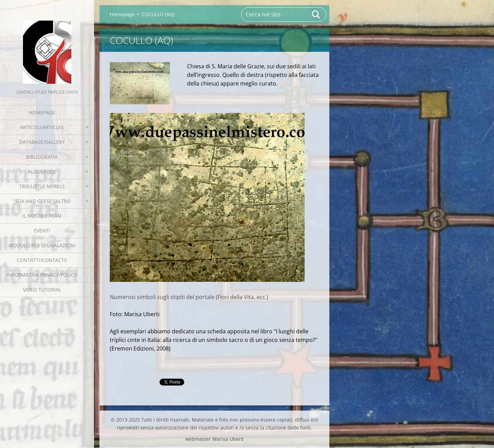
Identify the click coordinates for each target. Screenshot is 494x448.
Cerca (316, 14)
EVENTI (42, 231)
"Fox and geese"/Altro (42, 201)
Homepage (42, 112)
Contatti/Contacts (42, 260)
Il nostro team (42, 216)
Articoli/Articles (42, 127)
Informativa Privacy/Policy (42, 275)
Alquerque (42, 171)
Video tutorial (42, 290)
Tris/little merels (42, 186)
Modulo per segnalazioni (42, 245)
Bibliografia (42, 157)
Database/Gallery (42, 142)
